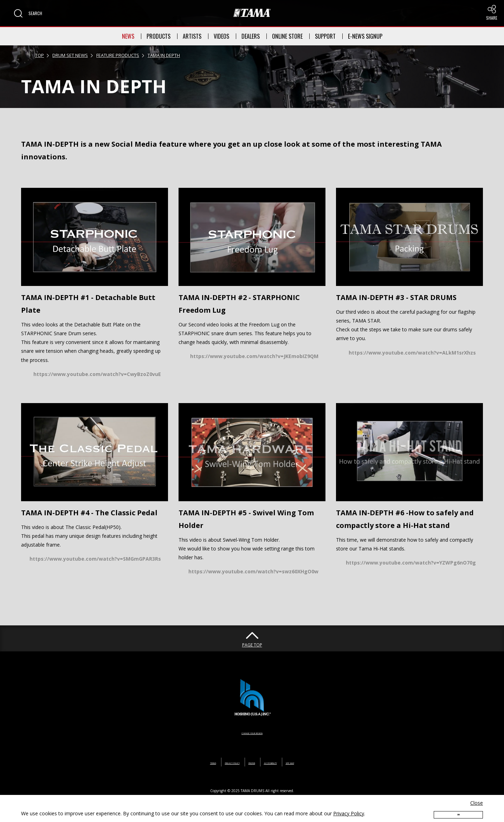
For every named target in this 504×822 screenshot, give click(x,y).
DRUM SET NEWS (70, 55)
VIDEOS (221, 36)
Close (477, 796)
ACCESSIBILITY (286, 762)
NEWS (128, 36)
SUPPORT (325, 36)
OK (458, 810)
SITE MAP (324, 762)
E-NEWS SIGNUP (365, 36)
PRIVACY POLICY (214, 762)
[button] (28, 13)
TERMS (177, 762)
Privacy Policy (349, 807)
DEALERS (251, 36)
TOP (40, 55)
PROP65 (251, 762)
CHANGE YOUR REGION (252, 732)
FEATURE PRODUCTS (118, 55)
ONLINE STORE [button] (287, 36)
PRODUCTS (159, 36)
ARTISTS (192, 36)
